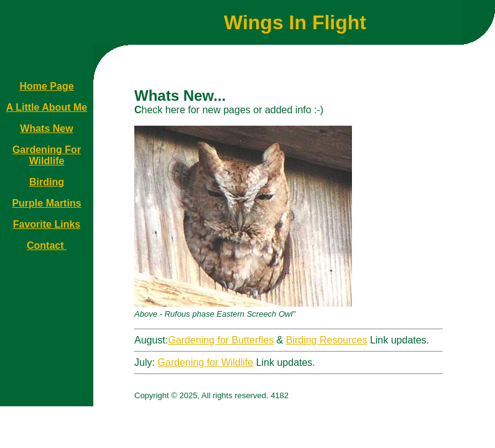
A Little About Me (47, 107)
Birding (47, 182)
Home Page (46, 86)
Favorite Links (47, 224)
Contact (47, 245)
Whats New (46, 128)
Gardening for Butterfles (221, 340)
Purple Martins (46, 203)
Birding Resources (327, 340)
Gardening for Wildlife (205, 362)
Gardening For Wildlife (47, 155)
